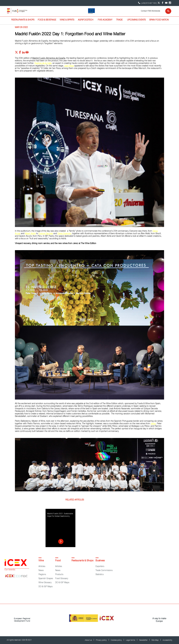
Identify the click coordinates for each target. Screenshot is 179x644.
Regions (42, 575)
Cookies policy (117, 640)
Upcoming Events (136, 20)
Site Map (155, 640)
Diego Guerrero (64, 234)
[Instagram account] (170, 3)
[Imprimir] (27, 53)
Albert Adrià (30, 234)
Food (58, 561)
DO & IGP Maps (46, 587)
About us (89, 640)
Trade (119, 20)
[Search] (166, 11)
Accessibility (167, 640)
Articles (42, 567)
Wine (41, 561)
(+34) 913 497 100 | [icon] (147, 3)
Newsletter (144, 640)
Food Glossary (62, 579)
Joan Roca (69, 66)
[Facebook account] (163, 3)
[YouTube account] (166, 3)
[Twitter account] (159, 3)
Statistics (100, 575)
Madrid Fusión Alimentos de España (49, 58)
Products (59, 575)
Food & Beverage (47, 20)
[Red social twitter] (16, 53)
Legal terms (131, 640)
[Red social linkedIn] (23, 53)
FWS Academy (105, 20)
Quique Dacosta (46, 234)
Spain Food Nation (159, 20)
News (41, 571)
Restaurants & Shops (23, 20)
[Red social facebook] (20, 53)
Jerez (153, 424)
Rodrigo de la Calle (43, 63)
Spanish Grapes (46, 579)
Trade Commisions (104, 571)
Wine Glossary (45, 583)
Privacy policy (102, 640)
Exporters (100, 567)
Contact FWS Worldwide (150, 11)
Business (100, 561)
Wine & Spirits (67, 20)
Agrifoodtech (86, 20)
